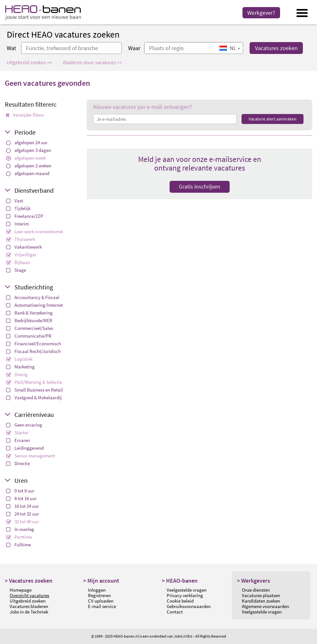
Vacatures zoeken (276, 48)
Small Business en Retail (35, 390)
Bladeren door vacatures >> (92, 62)
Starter (17, 432)
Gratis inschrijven (200, 186)
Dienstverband (34, 190)
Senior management (31, 456)
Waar (134, 48)
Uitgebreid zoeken (28, 601)
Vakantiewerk (24, 247)
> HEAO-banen (180, 581)
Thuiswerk (21, 239)
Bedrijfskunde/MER (29, 320)
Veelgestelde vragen (187, 590)
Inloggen (97, 590)
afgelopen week (26, 158)
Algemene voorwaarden (265, 606)
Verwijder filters (25, 115)
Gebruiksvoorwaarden (189, 606)
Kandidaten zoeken (261, 601)
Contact (175, 612)
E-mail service (102, 606)
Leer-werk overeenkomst (35, 231)
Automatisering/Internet (35, 305)
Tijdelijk (18, 208)
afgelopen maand (28, 173)
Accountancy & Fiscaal (33, 297)
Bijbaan (18, 262)
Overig (17, 374)
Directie (18, 463)
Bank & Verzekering (29, 313)
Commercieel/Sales (30, 328)
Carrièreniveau (34, 415)
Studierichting (34, 287)
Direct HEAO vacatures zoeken (63, 34)
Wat (11, 48)
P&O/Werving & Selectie (34, 382)
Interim (18, 224)
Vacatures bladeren (29, 606)
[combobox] (230, 48)
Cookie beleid (180, 601)
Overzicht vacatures (29, 595)
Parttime (19, 537)
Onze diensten (256, 590)
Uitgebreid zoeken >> (30, 62)
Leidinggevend (25, 448)
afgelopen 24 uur (27, 142)
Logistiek (19, 359)
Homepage (21, 590)
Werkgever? (261, 13)
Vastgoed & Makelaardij (34, 397)
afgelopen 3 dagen (29, 150)
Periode (25, 132)
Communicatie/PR (29, 336)
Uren (21, 480)
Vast (15, 201)
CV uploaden (101, 601)
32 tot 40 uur (22, 521)
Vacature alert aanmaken (273, 119)
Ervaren (18, 440)
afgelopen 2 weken (29, 166)
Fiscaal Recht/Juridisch (33, 351)
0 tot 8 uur (20, 491)
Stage (16, 270)
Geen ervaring (24, 425)
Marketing (20, 367)
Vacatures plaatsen (261, 595)
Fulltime (18, 545)
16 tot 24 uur (22, 506)
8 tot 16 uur (21, 498)
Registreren (99, 595)
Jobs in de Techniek (29, 612)
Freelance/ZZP (25, 216)
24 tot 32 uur (22, 514)
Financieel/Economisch (34, 344)
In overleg (20, 529)
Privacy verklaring (185, 595)
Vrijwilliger (21, 255)
